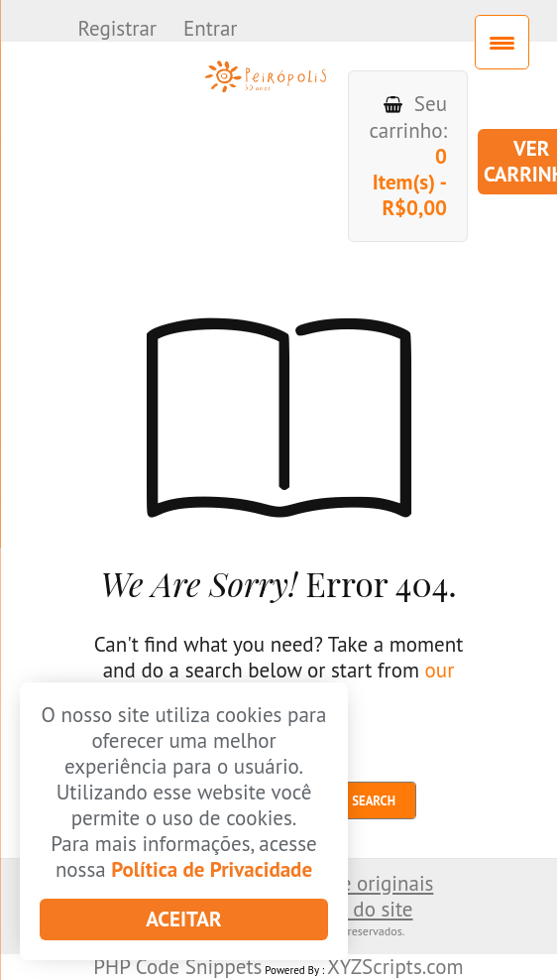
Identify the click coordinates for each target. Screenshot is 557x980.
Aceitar (183, 919)
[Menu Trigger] (502, 42)
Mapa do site (356, 909)
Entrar (214, 28)
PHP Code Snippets (177, 967)
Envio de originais (354, 883)
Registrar (119, 28)
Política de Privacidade (212, 869)
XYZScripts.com (395, 967)
